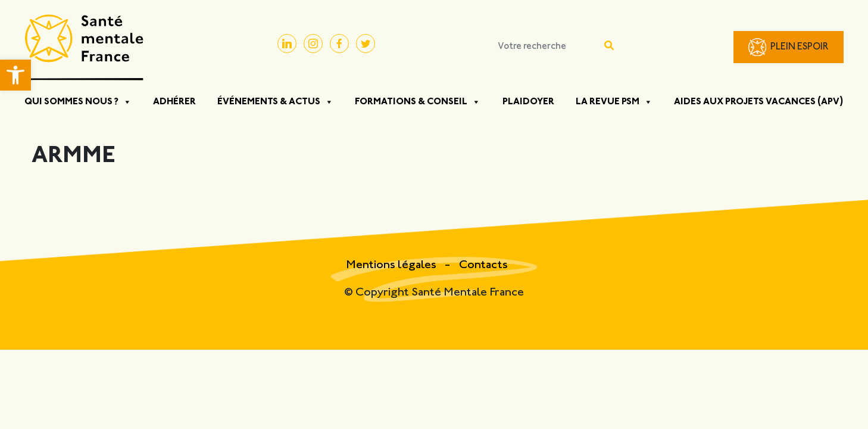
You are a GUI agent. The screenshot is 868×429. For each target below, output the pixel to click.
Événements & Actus (275, 102)
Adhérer (174, 102)
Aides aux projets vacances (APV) (759, 102)
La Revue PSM (614, 102)
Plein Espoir (800, 47)
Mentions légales (392, 265)
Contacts (483, 265)
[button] (15, 75)
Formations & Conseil (418, 102)
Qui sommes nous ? (78, 102)
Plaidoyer (528, 102)
